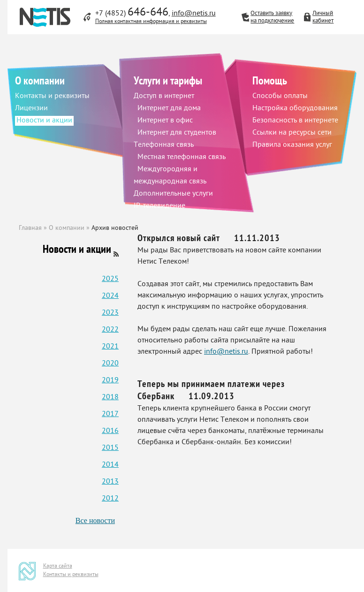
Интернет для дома (169, 109)
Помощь (270, 82)
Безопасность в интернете (295, 121)
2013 (110, 482)
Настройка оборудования (295, 109)
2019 (110, 381)
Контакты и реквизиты (52, 96)
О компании (40, 82)
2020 (110, 364)
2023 (110, 313)
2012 (110, 499)
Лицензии (31, 109)
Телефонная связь (164, 145)
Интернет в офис (165, 121)
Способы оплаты (280, 96)
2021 (110, 347)
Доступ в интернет (164, 96)
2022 (110, 330)
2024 (110, 296)
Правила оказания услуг (292, 145)
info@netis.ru (194, 14)
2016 (110, 431)
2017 (110, 414)
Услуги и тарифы (168, 82)
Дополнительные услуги (173, 194)
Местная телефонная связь (182, 157)
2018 (110, 398)
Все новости (95, 520)
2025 (110, 279)
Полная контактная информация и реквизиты (151, 22)
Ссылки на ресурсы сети (292, 133)
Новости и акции (44, 121)
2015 (110, 448)
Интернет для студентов (177, 133)
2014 (110, 465)
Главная (30, 228)
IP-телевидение (159, 206)
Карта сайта (58, 566)
